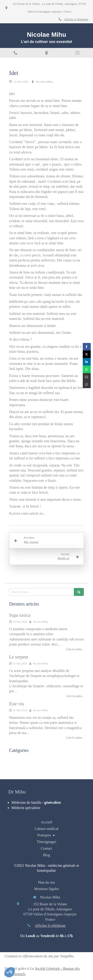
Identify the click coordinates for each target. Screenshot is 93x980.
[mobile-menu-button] (77, 53)
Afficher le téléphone (76, 19)
